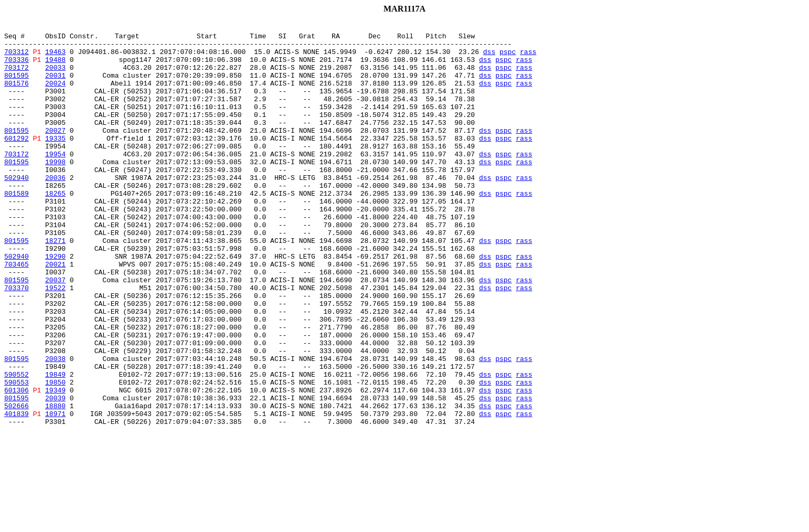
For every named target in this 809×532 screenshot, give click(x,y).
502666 (17, 483)
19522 (55, 341)
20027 (55, 152)
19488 (55, 67)
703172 (17, 77)
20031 (55, 86)
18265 (55, 228)
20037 (55, 332)
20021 (55, 313)
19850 (55, 454)
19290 (55, 303)
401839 (17, 492)
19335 (55, 162)
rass (528, 58)
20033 (55, 77)
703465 (17, 313)
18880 (55, 483)
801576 (17, 95)
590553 (17, 454)
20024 (55, 95)
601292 (17, 162)
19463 (55, 58)
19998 (55, 190)
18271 (55, 284)
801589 (17, 228)
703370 (17, 341)
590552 (17, 445)
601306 (17, 464)
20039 (55, 473)
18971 (55, 492)
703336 (17, 67)
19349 (55, 464)
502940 (17, 209)
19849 (55, 445)
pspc (508, 58)
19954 (55, 180)
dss (489, 58)
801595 (17, 86)
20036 (55, 209)
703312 (17, 58)
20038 (55, 426)
